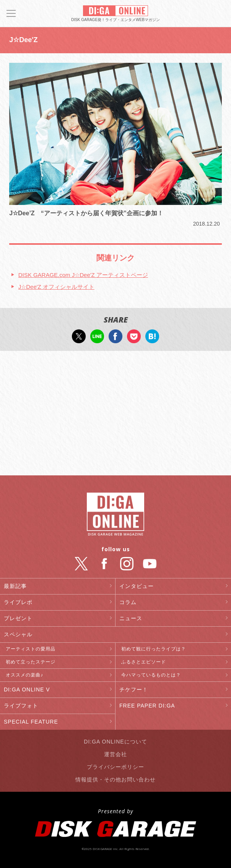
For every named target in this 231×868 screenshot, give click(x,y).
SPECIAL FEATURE (31, 722)
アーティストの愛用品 (31, 649)
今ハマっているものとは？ (151, 675)
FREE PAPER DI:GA (147, 706)
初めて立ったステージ (31, 662)
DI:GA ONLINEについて (115, 742)
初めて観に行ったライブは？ (154, 649)
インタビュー (137, 586)
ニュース (131, 618)
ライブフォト (21, 706)
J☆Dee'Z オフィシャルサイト (56, 287)
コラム (128, 602)
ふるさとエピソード (144, 662)
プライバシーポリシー (115, 767)
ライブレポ (18, 602)
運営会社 (115, 754)
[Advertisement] (115, 414)
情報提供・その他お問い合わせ (115, 780)
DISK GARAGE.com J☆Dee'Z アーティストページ (83, 275)
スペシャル (18, 634)
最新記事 (15, 586)
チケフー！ (134, 689)
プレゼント (18, 618)
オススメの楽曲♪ (24, 675)
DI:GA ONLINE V (27, 689)
